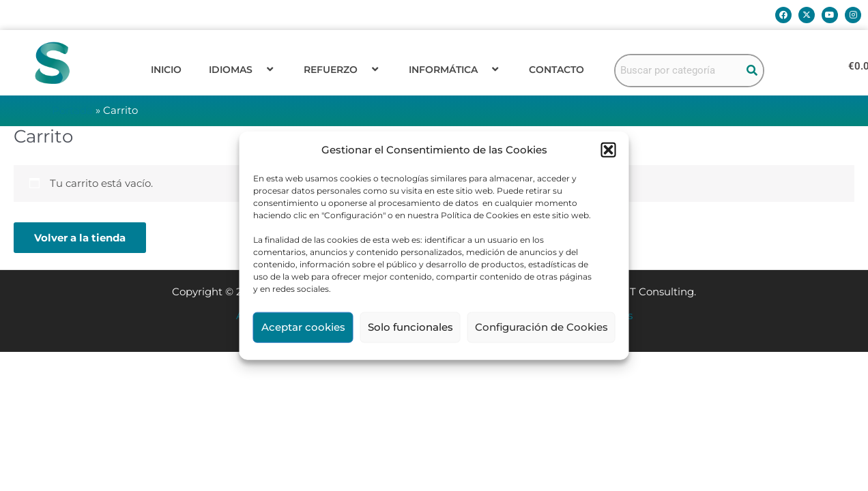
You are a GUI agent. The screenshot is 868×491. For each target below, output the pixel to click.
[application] (258, 69)
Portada (72, 110)
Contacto (556, 70)
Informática (455, 69)
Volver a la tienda (80, 238)
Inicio (166, 70)
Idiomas (243, 69)
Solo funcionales (410, 327)
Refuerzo (343, 69)
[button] (609, 150)
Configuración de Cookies (541, 327)
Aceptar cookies (303, 327)
